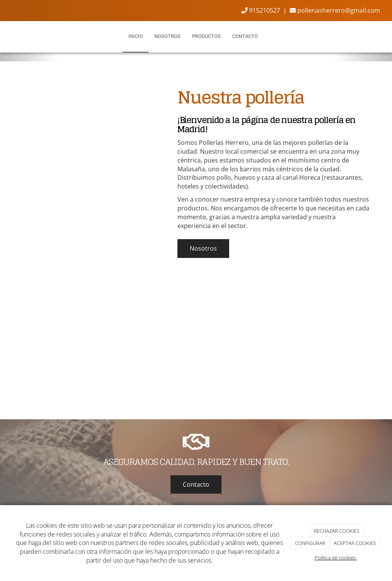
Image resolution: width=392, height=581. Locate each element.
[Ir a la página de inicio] (2, 36)
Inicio (136, 36)
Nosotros (167, 36)
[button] (29, 57)
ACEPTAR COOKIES (355, 543)
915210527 (261, 10)
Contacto (245, 36)
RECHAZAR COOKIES (337, 531)
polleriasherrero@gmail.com (335, 10)
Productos (206, 36)
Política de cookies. (336, 558)
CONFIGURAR (310, 543)
